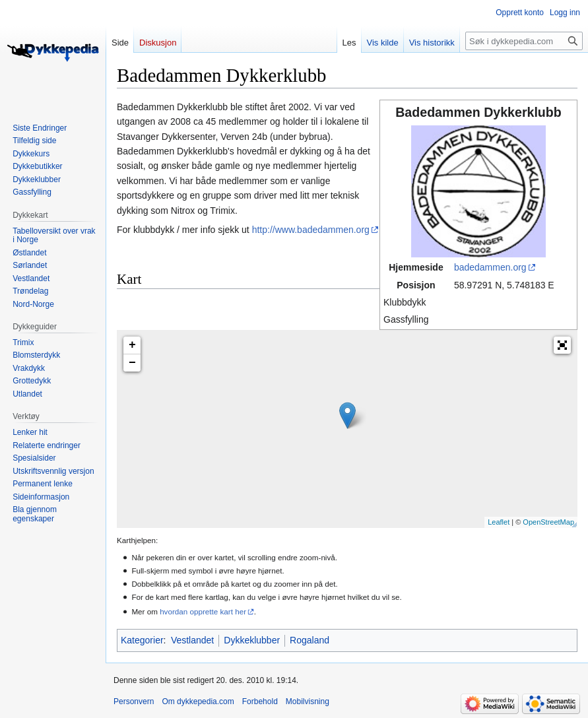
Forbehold (260, 702)
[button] (562, 345)
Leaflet (499, 522)
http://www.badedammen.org (311, 230)
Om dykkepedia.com (198, 702)
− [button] (132, 363)
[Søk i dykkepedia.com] (524, 41)
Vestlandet (192, 640)
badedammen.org (490, 267)
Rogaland (310, 640)
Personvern (134, 702)
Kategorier (142, 640)
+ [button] (132, 345)
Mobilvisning (308, 702)
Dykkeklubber (252, 640)
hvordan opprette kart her (203, 611)
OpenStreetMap (548, 522)
